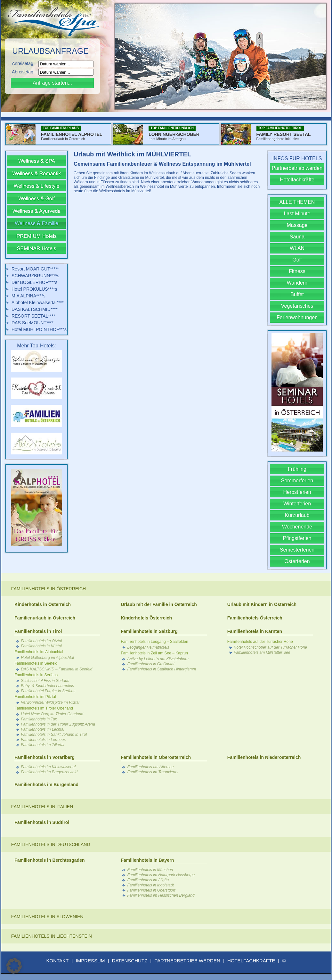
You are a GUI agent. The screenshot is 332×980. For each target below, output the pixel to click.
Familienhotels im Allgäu (148, 880)
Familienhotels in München (150, 870)
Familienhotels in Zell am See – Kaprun (154, 653)
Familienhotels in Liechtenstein (52, 936)
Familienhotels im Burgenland (46, 785)
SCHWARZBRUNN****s (35, 276)
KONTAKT (58, 961)
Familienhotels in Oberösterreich (156, 757)
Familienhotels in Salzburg (149, 631)
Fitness (297, 271)
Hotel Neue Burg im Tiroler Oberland (52, 714)
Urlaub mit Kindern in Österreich (262, 604)
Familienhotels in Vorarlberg (45, 757)
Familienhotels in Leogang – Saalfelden (154, 642)
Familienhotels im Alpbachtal (39, 652)
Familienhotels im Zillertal (42, 745)
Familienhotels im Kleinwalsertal (48, 767)
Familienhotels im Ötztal (41, 641)
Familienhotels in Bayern (147, 860)
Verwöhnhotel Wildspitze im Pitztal (50, 702)
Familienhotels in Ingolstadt (150, 885)
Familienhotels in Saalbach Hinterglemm (162, 669)
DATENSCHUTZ (130, 961)
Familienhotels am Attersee (150, 767)
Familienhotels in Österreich (49, 589)
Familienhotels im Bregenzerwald (49, 772)
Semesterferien (297, 550)
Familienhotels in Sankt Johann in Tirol (54, 735)
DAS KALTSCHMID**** (35, 309)
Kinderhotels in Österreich (43, 604)
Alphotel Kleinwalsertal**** (38, 303)
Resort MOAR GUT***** (35, 269)
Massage (297, 225)
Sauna (297, 237)
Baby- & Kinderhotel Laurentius (47, 686)
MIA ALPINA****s (28, 296)
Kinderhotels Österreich (146, 618)
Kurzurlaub (297, 515)
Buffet (297, 294)
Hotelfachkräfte (297, 180)
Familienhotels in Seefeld (36, 663)
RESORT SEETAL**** (33, 316)
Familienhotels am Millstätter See (262, 652)
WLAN (297, 248)
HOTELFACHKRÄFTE (251, 961)
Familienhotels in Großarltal (151, 664)
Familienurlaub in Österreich (45, 618)
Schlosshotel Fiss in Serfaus (45, 681)
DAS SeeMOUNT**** (32, 323)
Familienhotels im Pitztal (35, 697)
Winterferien (297, 504)
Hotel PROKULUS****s (34, 289)
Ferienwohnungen (297, 317)
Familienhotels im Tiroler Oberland (44, 708)
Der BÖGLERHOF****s (34, 282)
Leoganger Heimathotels (148, 647)
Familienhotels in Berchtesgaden (49, 860)
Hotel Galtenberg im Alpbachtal (47, 658)
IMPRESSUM (90, 961)
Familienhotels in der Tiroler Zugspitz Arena (58, 724)
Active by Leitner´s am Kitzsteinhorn (158, 659)
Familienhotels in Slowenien (47, 917)
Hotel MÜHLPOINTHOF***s (39, 329)
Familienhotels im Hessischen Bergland (161, 895)
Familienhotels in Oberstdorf (151, 890)
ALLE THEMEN (297, 202)
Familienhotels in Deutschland (51, 844)
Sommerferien (297, 481)
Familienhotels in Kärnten (255, 631)
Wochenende (297, 527)
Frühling (297, 469)
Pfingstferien (297, 538)
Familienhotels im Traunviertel (153, 772)
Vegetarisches (297, 306)
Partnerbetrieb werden (297, 168)
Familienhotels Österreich (255, 618)
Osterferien (297, 561)
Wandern (297, 283)
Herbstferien (297, 492)
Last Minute (297, 214)
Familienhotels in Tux (39, 719)
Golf (297, 260)
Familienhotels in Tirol (38, 631)
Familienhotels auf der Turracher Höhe (260, 642)
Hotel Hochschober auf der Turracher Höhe (270, 647)
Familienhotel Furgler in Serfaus (48, 691)
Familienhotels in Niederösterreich (264, 757)
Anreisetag (24, 63)
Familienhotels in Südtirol (42, 822)
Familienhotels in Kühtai (41, 646)
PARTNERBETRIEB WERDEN (187, 961)
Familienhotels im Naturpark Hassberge (161, 875)
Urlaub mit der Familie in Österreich (159, 604)
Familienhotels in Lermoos (43, 740)
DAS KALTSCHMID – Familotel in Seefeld (57, 669)
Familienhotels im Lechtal (42, 729)
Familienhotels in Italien (42, 807)
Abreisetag (24, 72)
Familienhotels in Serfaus (36, 675)
